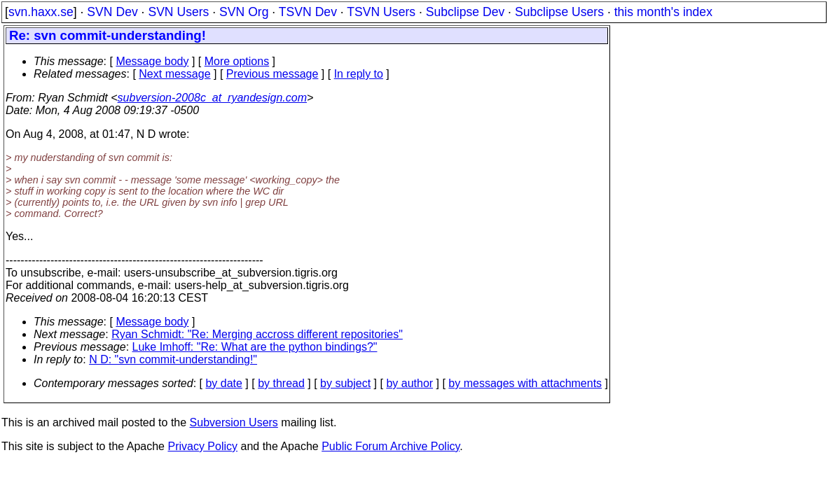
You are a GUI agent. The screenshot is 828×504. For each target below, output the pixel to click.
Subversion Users (234, 422)
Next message (174, 74)
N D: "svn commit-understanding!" (173, 359)
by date (223, 383)
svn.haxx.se (41, 12)
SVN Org (244, 12)
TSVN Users (381, 12)
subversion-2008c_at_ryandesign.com (212, 98)
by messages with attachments (525, 383)
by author (409, 383)
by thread (281, 383)
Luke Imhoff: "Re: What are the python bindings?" (255, 347)
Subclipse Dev (465, 12)
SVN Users (178, 12)
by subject (345, 383)
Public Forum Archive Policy (391, 446)
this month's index (663, 12)
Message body (152, 61)
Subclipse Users (559, 12)
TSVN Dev (308, 12)
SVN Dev (112, 12)
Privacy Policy (202, 446)
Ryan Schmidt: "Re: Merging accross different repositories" (257, 334)
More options (237, 61)
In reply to (359, 74)
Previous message (272, 74)
